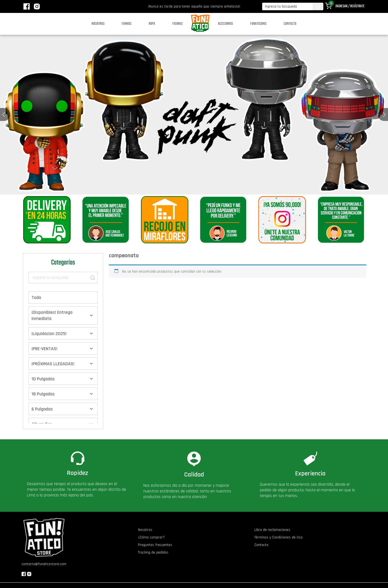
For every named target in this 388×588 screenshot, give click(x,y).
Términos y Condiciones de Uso (278, 537)
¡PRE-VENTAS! (44, 349)
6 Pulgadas (42, 409)
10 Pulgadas (43, 379)
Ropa (152, 24)
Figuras (178, 24)
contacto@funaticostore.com (44, 564)
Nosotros (98, 24)
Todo (36, 298)
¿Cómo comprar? (151, 537)
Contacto (290, 24)
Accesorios (226, 24)
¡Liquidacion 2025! (49, 334)
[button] (384, 114)
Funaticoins (258, 24)
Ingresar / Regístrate (350, 6)
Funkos (127, 24)
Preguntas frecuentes (155, 545)
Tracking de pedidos (153, 552)
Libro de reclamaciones (272, 530)
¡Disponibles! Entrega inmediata (52, 315)
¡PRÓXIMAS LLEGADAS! (53, 364)
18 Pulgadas (43, 394)
